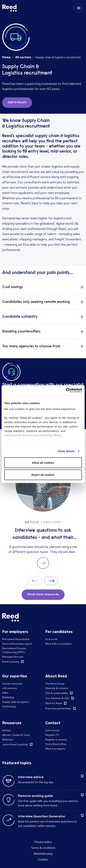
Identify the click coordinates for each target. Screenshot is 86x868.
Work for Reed (54, 703)
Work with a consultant (58, 644)
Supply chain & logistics (15, 702)
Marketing (8, 697)
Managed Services (13, 657)
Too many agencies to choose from (31, 346)
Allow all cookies (43, 463)
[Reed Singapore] (10, 8)
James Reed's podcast (15, 744)
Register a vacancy (56, 740)
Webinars (8, 740)
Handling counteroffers (21, 332)
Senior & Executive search (17, 644)
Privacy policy (43, 842)
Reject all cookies (43, 475)
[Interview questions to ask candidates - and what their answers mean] (43, 513)
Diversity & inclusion (57, 688)
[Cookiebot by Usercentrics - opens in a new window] (66, 390)
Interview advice (31, 777)
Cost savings (13, 287)
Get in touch (52, 730)
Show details (66, 451)
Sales (5, 693)
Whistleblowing (43, 854)
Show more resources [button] (43, 595)
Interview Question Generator (42, 816)
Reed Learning (11, 662)
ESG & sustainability (57, 693)
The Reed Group (55, 684)
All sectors (23, 57)
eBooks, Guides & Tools (16, 735)
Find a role (51, 639)
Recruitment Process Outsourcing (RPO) (14, 650)
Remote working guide (35, 796)
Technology (9, 706)
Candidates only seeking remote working (36, 302)
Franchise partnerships (58, 708)
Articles (6, 730)
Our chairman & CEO (57, 698)
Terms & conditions (43, 848)
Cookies (43, 860)
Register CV (52, 735)
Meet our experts (55, 749)
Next (51, 581)
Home (6, 57)
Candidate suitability (20, 317)
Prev (35, 581)
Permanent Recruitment (16, 639)
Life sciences (10, 688)
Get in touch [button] (17, 103)
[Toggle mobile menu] (79, 8)
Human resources (12, 684)
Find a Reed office (56, 744)
